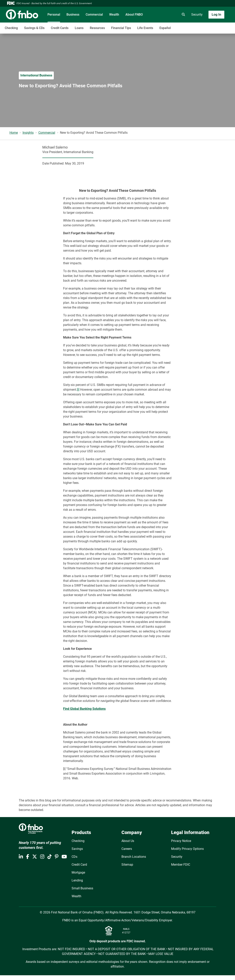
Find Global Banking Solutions (84, 709)
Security (197, 15)
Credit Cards (60, 28)
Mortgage (78, 872)
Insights (28, 133)
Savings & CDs (34, 28)
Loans (79, 28)
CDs (74, 857)
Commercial (94, 15)
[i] (78, 390)
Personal (54, 15)
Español (165, 28)
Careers (127, 849)
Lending (77, 880)
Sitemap (127, 865)
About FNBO (134, 15)
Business (73, 15)
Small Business (82, 888)
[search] (183, 15)
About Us (128, 841)
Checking (11, 28)
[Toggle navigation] (204, 26)
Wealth (114, 15)
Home (14, 133)
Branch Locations (134, 857)
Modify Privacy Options (187, 849)
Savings (77, 849)
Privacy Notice (181, 841)
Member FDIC (181, 865)
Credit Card (79, 865)
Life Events (145, 28)
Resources (97, 28)
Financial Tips (121, 28)
